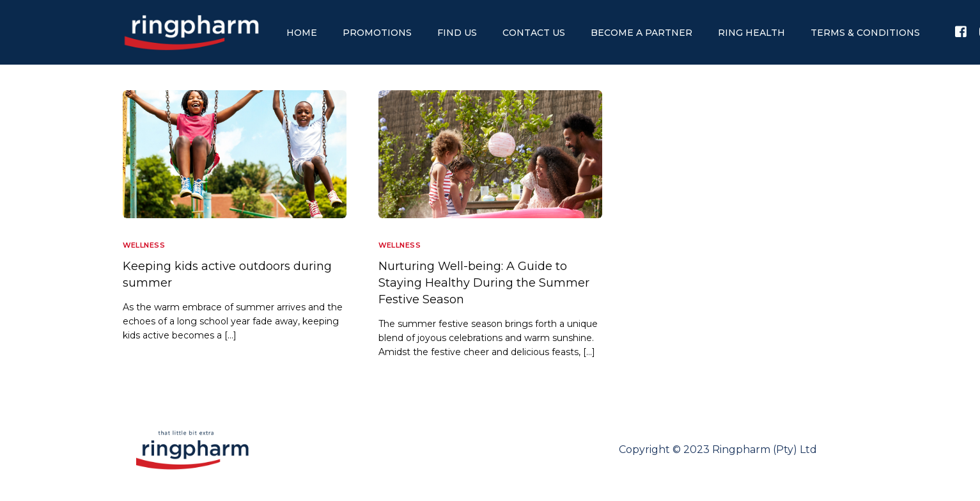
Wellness (144, 245)
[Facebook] (961, 32)
